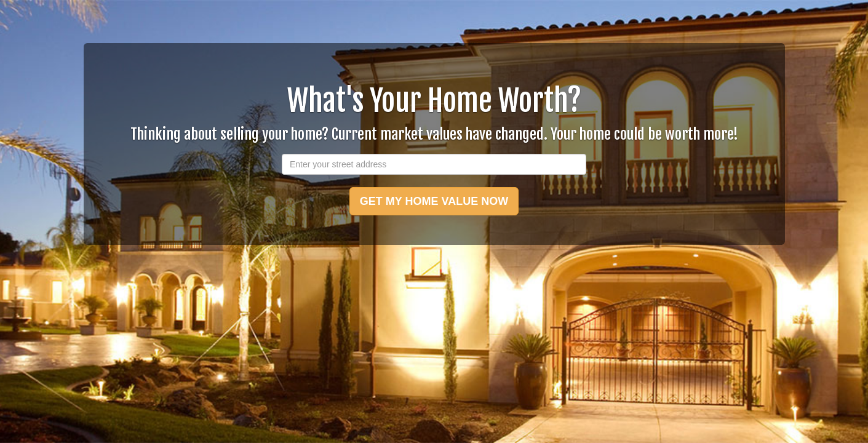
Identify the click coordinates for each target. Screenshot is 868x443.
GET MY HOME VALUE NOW (434, 201)
